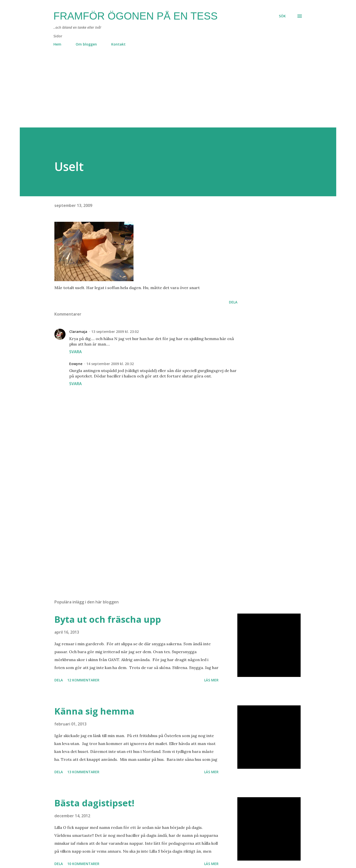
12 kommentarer (83, 680)
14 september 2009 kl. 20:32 (110, 364)
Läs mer (211, 680)
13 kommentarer (83, 772)
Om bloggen (86, 44)
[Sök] (282, 16)
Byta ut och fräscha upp (108, 619)
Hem (57, 44)
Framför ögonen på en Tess (135, 16)
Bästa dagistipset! (94, 803)
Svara (76, 352)
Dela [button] (233, 302)
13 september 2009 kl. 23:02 (115, 332)
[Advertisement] (168, 93)
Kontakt (118, 44)
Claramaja (78, 332)
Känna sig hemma (94, 711)
